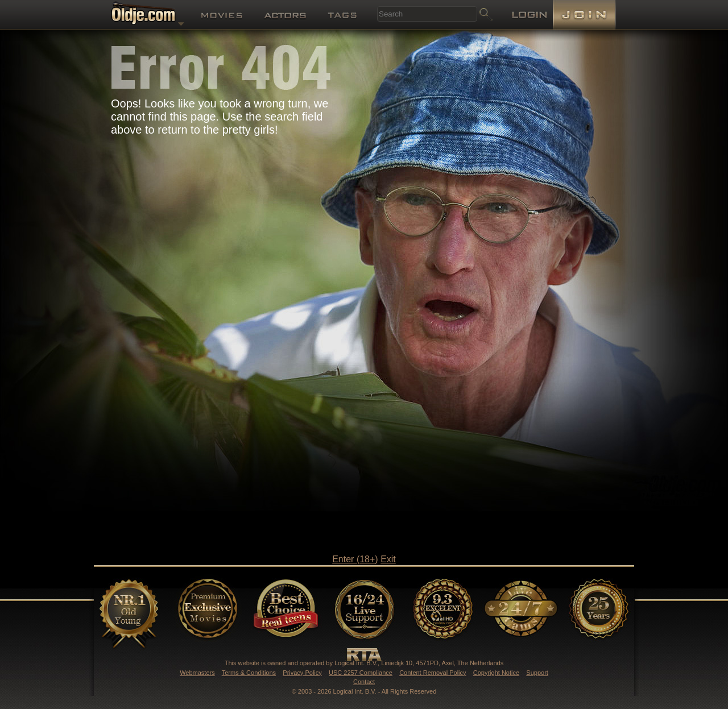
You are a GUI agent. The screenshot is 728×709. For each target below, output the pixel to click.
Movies (222, 16)
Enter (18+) (355, 559)
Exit (388, 559)
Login (529, 15)
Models (285, 21)
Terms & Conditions (249, 673)
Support (537, 673)
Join (584, 15)
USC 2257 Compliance (361, 673)
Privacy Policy (302, 673)
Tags (342, 16)
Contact (364, 682)
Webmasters (197, 673)
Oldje (148, 15)
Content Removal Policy (433, 673)
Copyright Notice (496, 673)
